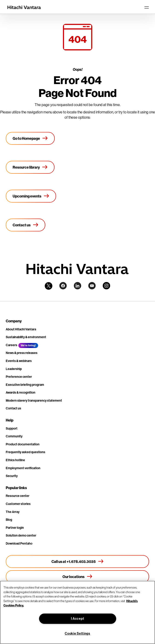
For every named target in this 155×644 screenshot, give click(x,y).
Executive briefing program (25, 385)
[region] (77, 612)
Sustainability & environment (26, 337)
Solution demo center (21, 535)
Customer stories (18, 504)
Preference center (19, 377)
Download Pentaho (19, 543)
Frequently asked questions (25, 452)
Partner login (15, 528)
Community (14, 436)
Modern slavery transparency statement (34, 400)
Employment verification (23, 468)
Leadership (14, 369)
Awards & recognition (21, 392)
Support (12, 428)
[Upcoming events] (31, 196)
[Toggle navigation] (147, 7)
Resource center (18, 496)
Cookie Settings (77, 633)
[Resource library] (30, 167)
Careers (11, 345)
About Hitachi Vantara (21, 329)
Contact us (13, 408)
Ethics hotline (15, 460)
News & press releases (22, 353)
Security (12, 476)
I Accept (78, 619)
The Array (13, 512)
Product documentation (23, 444)
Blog (9, 520)
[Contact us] (26, 225)
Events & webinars (19, 361)
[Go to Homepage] (30, 138)
